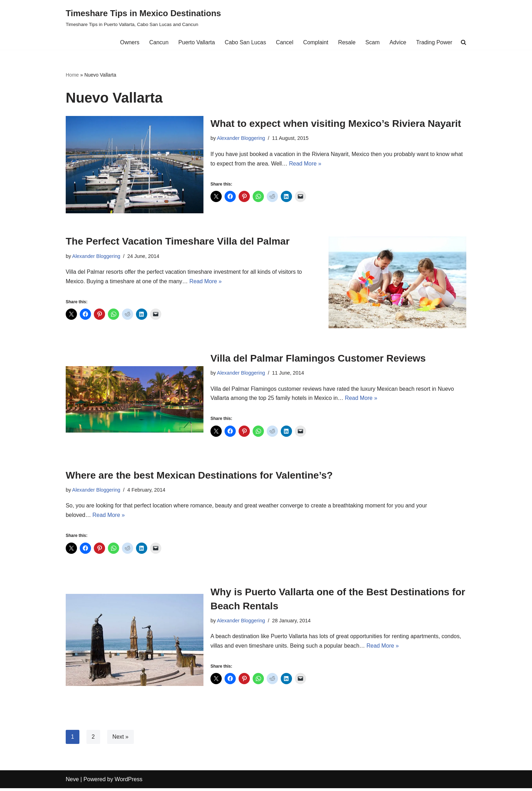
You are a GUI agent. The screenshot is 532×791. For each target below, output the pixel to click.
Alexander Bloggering (241, 138)
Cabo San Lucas (245, 42)
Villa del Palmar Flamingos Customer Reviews (318, 359)
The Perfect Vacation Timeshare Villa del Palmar (178, 242)
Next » (121, 740)
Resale (346, 42)
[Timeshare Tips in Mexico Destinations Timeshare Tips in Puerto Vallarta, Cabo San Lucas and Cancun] (143, 17)
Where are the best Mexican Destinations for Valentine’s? (199, 476)
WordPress (128, 782)
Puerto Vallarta (196, 42)
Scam (372, 42)
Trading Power (434, 42)
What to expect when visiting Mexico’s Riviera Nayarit (336, 124)
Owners (128, 42)
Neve (72, 782)
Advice (398, 42)
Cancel (284, 42)
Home (72, 75)
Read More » (306, 164)
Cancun (158, 42)
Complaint (315, 42)
